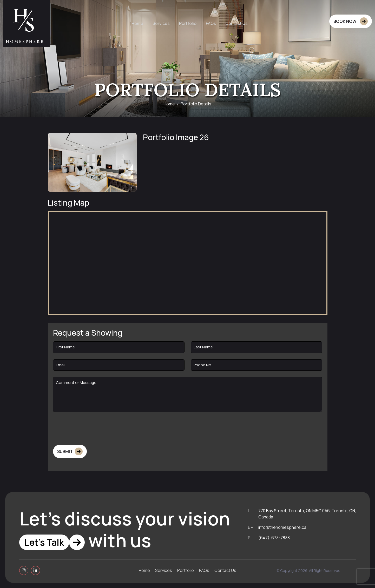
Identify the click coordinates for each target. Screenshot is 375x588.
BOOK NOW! (351, 21)
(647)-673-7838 (274, 538)
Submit (70, 451)
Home (169, 104)
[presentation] (93, 428)
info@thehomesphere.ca (282, 527)
